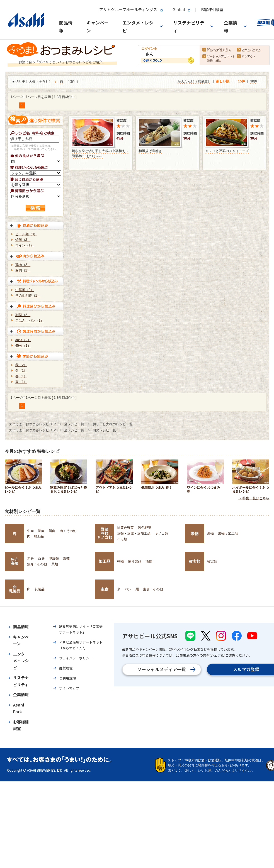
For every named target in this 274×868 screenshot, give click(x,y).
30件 (254, 82)
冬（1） (21, 371)
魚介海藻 (14, 561)
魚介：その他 (37, 564)
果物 (195, 534)
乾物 (120, 561)
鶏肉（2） (23, 265)
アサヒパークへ (251, 50)
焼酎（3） (23, 240)
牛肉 (30, 531)
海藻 (66, 559)
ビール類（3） (26, 234)
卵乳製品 (14, 589)
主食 (105, 589)
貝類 (55, 564)
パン (128, 589)
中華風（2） (25, 290)
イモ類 (122, 539)
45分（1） (23, 346)
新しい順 (223, 82)
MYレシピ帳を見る (219, 50)
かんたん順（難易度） (194, 82)
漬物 (149, 561)
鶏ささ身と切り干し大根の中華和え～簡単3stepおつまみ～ (100, 153)
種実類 (195, 561)
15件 (242, 82)
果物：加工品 (228, 534)
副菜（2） (23, 315)
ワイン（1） (25, 245)
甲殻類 (54, 559)
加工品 (105, 561)
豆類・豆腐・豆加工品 (134, 534)
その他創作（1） (28, 295)
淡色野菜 (145, 528)
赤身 (30, 559)
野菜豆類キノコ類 (105, 533)
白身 (41, 559)
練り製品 (135, 561)
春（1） (21, 376)
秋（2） (21, 365)
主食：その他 (153, 589)
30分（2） (23, 340)
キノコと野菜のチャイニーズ (227, 151)
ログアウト (249, 57)
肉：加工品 (35, 536)
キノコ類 (161, 534)
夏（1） (21, 382)
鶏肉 (52, 531)
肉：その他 (68, 531)
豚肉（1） (23, 270)
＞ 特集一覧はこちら (254, 498)
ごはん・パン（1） (30, 321)
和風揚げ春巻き (150, 151)
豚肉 (41, 531)
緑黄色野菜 (125, 528)
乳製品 (40, 589)
